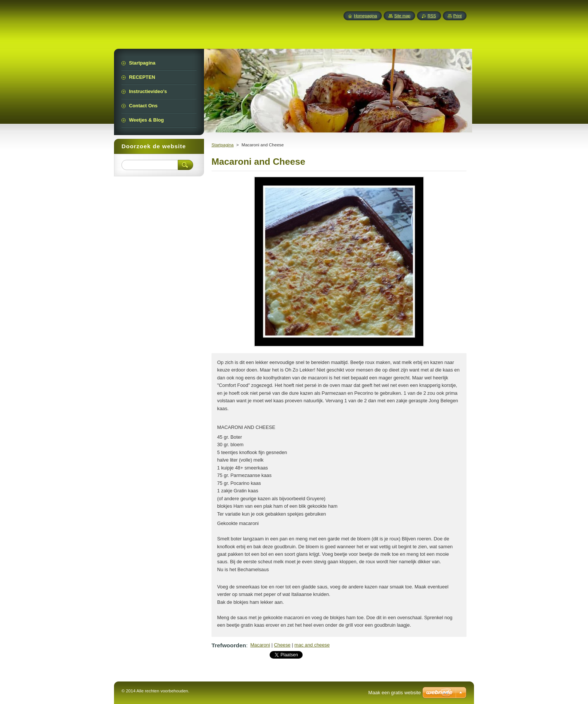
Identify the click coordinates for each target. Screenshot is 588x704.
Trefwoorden (229, 645)
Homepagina (366, 16)
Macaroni (260, 645)
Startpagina (223, 145)
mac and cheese (312, 645)
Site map (402, 16)
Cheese (282, 645)
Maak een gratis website (394, 693)
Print (457, 16)
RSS (432, 16)
